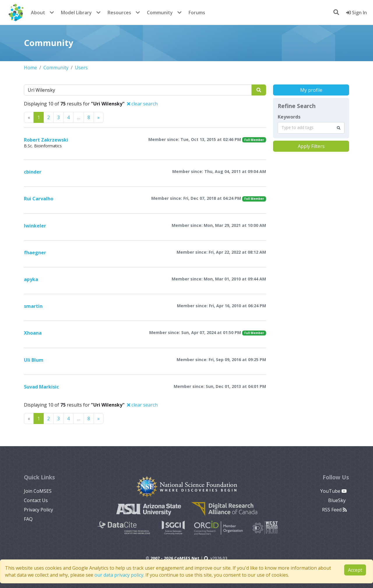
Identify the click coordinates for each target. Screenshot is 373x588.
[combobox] (311, 128)
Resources (119, 13)
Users (81, 68)
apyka (31, 279)
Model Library (76, 13)
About (38, 13)
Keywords (289, 117)
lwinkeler (35, 226)
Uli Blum (34, 360)
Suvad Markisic (41, 387)
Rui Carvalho (39, 199)
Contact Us (36, 500)
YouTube (334, 491)
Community (160, 13)
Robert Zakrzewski (46, 140)
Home (30, 68)
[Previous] (98, 117)
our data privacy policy (119, 575)
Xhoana (33, 333)
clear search (142, 104)
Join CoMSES (38, 491)
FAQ (28, 519)
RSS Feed (334, 510)
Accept (355, 570)
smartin (33, 306)
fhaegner (35, 252)
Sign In (357, 13)
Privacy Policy (38, 510)
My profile (311, 90)
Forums (197, 13)
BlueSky (337, 500)
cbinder (33, 172)
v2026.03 (216, 558)
